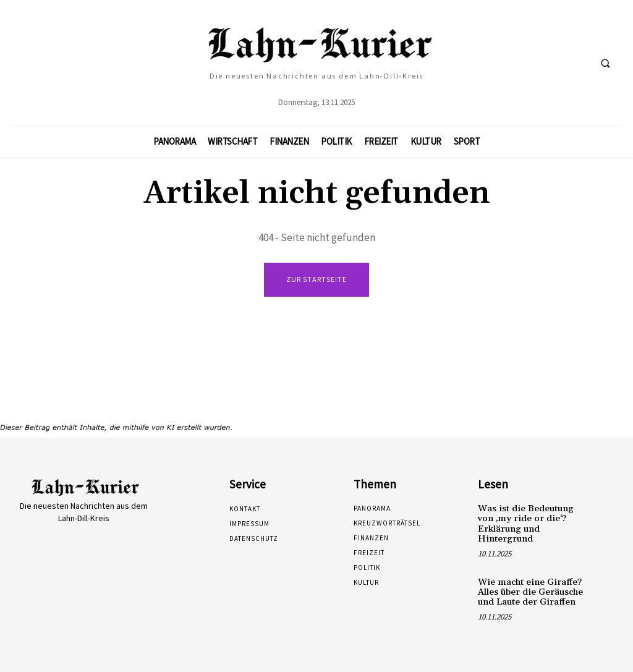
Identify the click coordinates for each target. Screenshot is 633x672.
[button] (605, 63)
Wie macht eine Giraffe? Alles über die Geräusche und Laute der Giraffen (529, 589)
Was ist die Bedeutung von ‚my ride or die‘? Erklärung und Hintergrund (531, 522)
